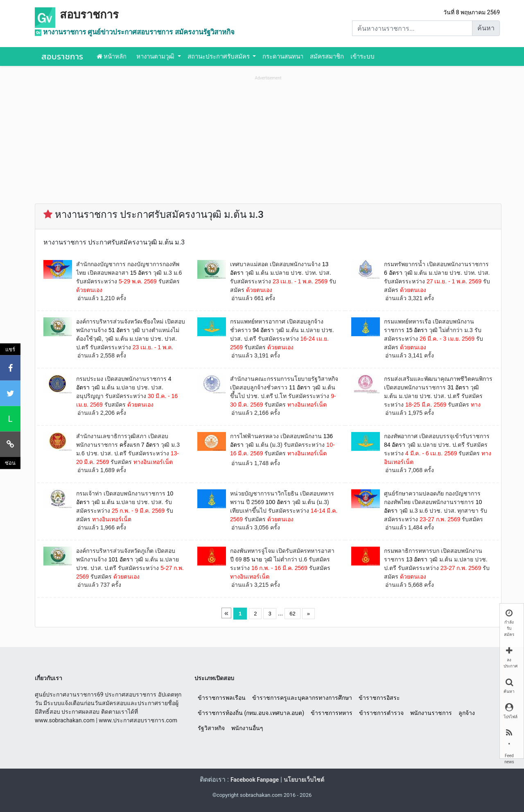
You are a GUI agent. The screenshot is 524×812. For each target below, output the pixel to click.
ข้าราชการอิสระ (379, 698)
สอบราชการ (89, 15)
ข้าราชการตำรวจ (381, 713)
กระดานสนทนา (283, 57)
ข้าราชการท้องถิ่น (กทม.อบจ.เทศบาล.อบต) (251, 713)
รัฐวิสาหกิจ (211, 728)
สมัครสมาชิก (327, 57)
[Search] (412, 28)
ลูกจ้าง (467, 713)
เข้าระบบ (363, 57)
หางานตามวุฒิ (156, 57)
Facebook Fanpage (255, 780)
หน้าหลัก (112, 57)
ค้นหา (486, 28)
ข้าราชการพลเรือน (222, 698)
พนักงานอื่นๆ (247, 728)
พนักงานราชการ (431, 713)
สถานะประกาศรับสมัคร (219, 57)
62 (292, 614)
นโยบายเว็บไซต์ (304, 780)
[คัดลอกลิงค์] (10, 444)
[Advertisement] (268, 140)
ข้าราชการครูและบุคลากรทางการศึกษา (302, 698)
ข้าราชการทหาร (332, 713)
